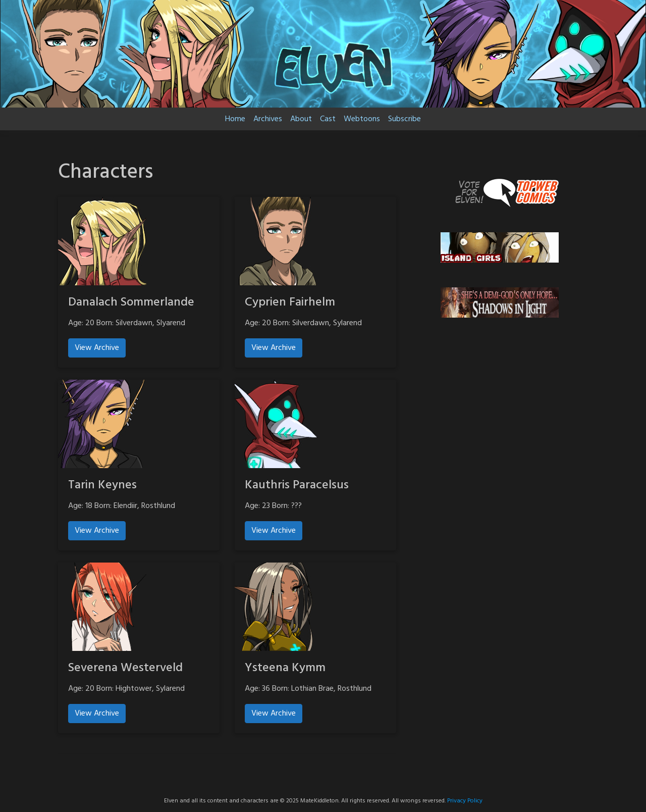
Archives (268, 119)
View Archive (97, 348)
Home (235, 119)
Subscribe (405, 119)
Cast (328, 119)
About (301, 119)
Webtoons (362, 119)
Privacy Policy (465, 801)
